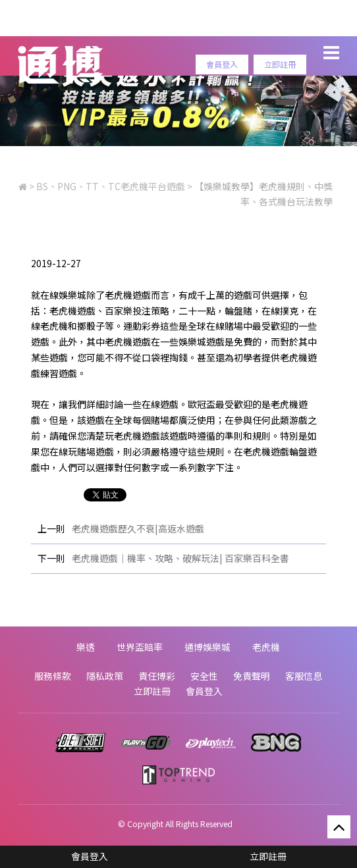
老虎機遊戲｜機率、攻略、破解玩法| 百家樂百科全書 (180, 558)
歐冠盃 (202, 404)
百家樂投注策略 (137, 311)
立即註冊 (280, 64)
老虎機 (266, 647)
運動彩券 (142, 326)
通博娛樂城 (207, 647)
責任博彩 (157, 676)
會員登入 (222, 64)
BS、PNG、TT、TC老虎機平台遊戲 (111, 186)
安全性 (204, 676)
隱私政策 (105, 676)
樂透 (86, 647)
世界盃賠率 (140, 647)
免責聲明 (252, 676)
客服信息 (304, 676)
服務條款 (53, 676)
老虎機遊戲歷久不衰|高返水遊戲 (138, 528)
